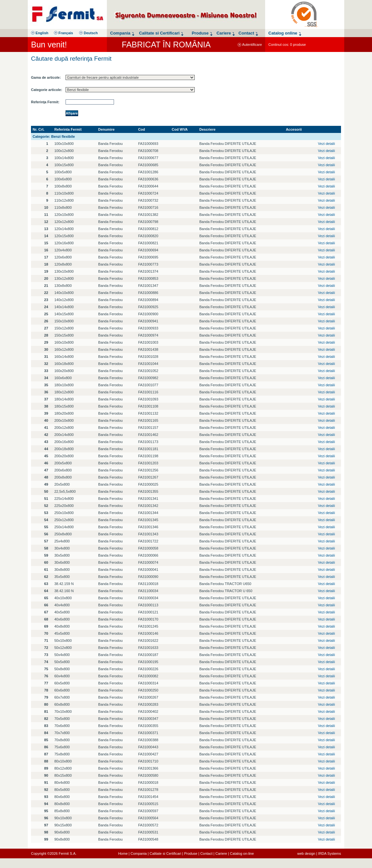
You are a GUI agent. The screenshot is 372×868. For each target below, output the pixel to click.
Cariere (221, 853)
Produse (191, 853)
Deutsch (88, 33)
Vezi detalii (327, 144)
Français (63, 33)
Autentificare (250, 45)
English (40, 33)
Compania (139, 853)
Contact (206, 853)
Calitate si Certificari (165, 853)
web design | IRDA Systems (319, 853)
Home (123, 853)
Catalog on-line (242, 853)
